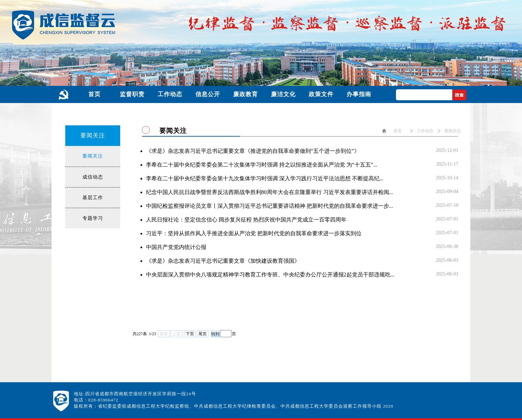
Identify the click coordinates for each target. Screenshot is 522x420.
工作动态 (425, 131)
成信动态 (93, 177)
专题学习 (93, 218)
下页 (190, 334)
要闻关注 (93, 156)
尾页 (203, 334)
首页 (398, 131)
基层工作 (93, 198)
